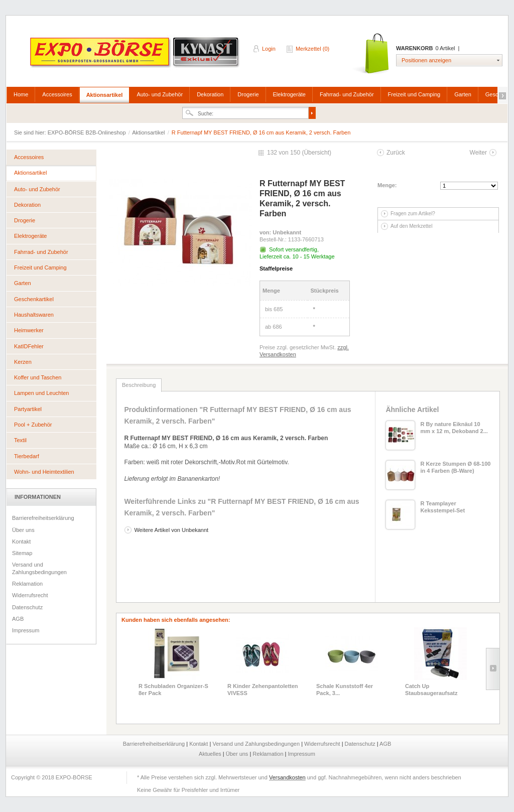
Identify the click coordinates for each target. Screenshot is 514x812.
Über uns (23, 530)
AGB (18, 619)
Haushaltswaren (34, 315)
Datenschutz (27, 607)
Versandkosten (287, 777)
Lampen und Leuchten (41, 393)
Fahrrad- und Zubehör (347, 94)
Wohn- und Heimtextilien (44, 472)
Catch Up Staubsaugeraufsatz (431, 690)
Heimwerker (29, 330)
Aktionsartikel (105, 95)
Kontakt (21, 542)
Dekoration (210, 94)
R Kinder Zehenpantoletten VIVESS (263, 690)
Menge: (387, 185)
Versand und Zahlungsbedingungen (39, 568)
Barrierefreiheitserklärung (43, 518)
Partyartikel (28, 409)
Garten (463, 94)
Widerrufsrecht (30, 595)
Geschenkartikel (34, 299)
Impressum (26, 630)
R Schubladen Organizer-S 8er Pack (173, 690)
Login (269, 49)
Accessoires (57, 94)
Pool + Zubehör (33, 425)
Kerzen (23, 362)
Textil (20, 440)
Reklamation (27, 584)
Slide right (493, 669)
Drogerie (248, 94)
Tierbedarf (27, 456)
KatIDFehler (29, 346)
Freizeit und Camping (414, 94)
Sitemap (22, 553)
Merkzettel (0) (312, 49)
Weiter (478, 153)
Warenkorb (372, 54)
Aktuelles (211, 754)
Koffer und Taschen (38, 377)
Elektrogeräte (289, 94)
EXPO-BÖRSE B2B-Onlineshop (136, 56)
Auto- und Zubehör (160, 94)
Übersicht (316, 153)
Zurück (396, 153)
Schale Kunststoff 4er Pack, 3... (345, 690)
